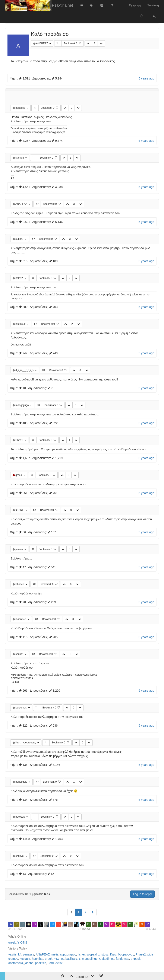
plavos (19, 549)
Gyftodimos (107, 959)
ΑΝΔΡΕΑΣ (42, 43)
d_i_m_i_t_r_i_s (25, 370)
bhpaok (136, 959)
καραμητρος (68, 954)
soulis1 (20, 654)
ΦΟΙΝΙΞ (20, 510)
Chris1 (19, 440)
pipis (150, 954)
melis (55, 954)
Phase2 (20, 584)
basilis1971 (73, 959)
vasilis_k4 (15, 954)
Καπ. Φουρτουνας (26, 743)
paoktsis (20, 817)
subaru (20, 239)
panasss (20, 108)
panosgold (22, 782)
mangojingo (22, 405)
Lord (51, 963)
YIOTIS (22, 942)
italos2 (19, 278)
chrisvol (20, 856)
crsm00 (13, 959)
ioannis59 (21, 619)
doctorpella (16, 963)
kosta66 (25, 959)
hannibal (38, 959)
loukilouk (21, 324)
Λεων (59, 963)
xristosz (103, 954)
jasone (29, 963)
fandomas (21, 708)
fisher (81, 954)
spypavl (92, 954)
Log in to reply (142, 894)
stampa (20, 158)
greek (19, 475)
